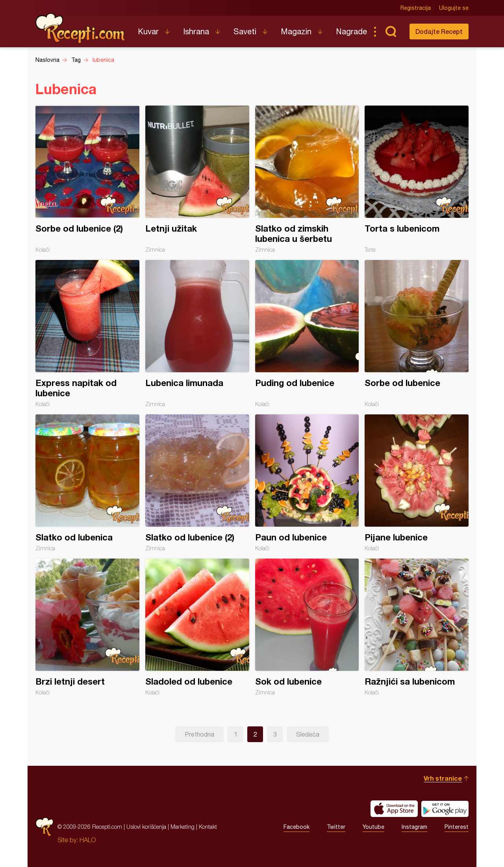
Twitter (336, 827)
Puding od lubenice (307, 334)
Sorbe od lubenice (417, 334)
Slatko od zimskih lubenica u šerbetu (307, 179)
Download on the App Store (394, 809)
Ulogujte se (454, 8)
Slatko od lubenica (87, 483)
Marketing (183, 827)
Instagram (414, 827)
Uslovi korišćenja (146, 827)
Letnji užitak (197, 179)
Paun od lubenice (307, 483)
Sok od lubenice (307, 627)
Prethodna (199, 734)
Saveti (245, 31)
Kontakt (208, 827)
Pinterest (457, 827)
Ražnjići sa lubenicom (417, 627)
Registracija (416, 8)
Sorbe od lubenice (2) (87, 179)
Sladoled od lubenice (197, 627)
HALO (88, 840)
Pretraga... (391, 32)
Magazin (296, 31)
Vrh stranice (443, 778)
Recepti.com (81, 28)
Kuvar (148, 31)
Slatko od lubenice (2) (197, 483)
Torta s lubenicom (417, 179)
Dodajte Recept (439, 31)
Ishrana (196, 31)
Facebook (296, 827)
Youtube (373, 827)
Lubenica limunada (197, 334)
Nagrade (351, 31)
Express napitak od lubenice (87, 334)
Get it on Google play (445, 809)
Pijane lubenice (417, 483)
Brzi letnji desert (87, 627)
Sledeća (308, 734)
